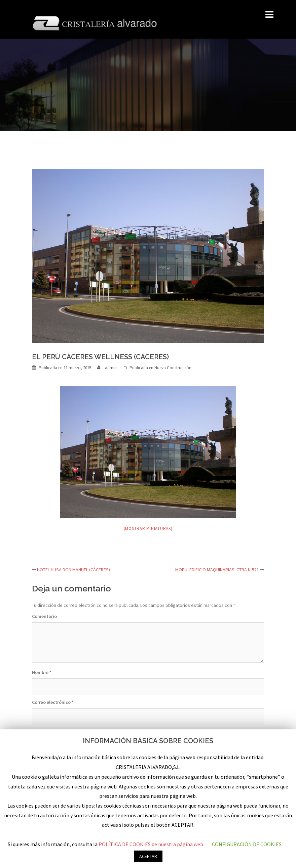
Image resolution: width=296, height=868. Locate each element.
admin (111, 368)
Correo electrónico (53, 702)
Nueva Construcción (173, 368)
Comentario (44, 616)
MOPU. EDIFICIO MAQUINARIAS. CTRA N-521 (217, 570)
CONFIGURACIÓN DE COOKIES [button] (247, 844)
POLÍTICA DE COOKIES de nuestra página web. (152, 844)
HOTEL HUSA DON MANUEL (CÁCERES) (73, 570)
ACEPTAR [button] (148, 856)
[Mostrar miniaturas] (148, 528)
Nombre (42, 672)
